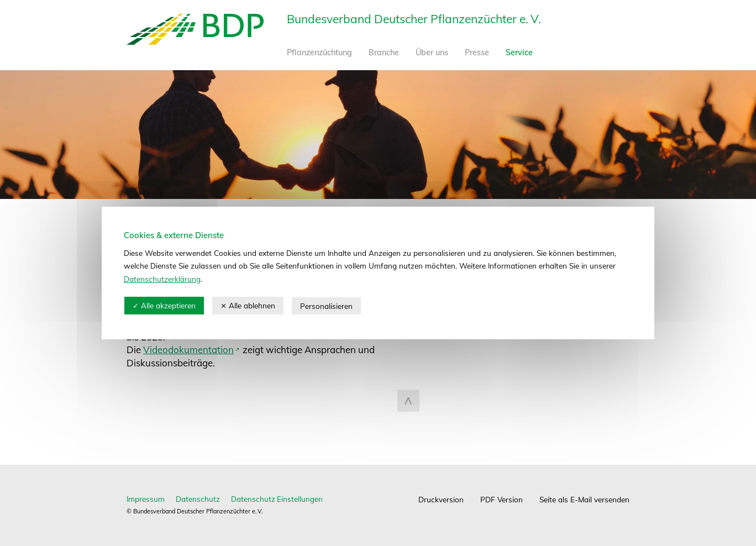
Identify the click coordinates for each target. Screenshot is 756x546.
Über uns (432, 53)
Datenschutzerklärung (163, 279)
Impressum (146, 499)
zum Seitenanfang (408, 401)
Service (519, 53)
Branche (384, 53)
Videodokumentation (188, 350)
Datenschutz (198, 499)
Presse (477, 53)
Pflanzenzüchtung (319, 53)
